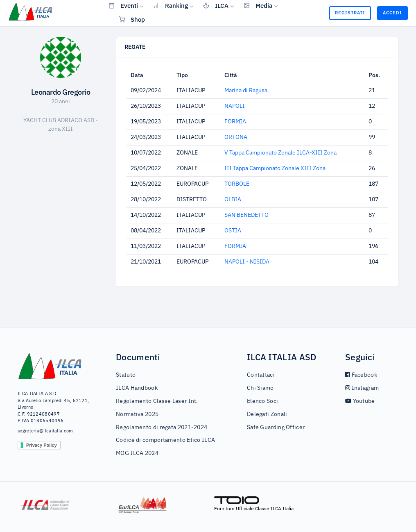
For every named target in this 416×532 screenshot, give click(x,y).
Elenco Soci (262, 401)
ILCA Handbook (137, 388)
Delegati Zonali (267, 414)
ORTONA (236, 137)
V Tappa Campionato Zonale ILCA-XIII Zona (280, 153)
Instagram (362, 388)
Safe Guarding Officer (276, 427)
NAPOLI (235, 106)
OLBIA (233, 200)
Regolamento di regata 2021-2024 (162, 427)
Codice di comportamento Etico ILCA (165, 440)
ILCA (216, 5)
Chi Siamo (260, 388)
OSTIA (233, 231)
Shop (132, 19)
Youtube (360, 401)
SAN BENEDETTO (246, 215)
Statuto (126, 375)
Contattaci (261, 375)
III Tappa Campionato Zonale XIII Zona (275, 168)
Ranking (171, 5)
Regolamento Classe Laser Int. (157, 401)
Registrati (350, 13)
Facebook (361, 375)
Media (258, 5)
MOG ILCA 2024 (137, 453)
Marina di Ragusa (246, 91)
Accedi (392, 13)
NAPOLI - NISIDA (247, 262)
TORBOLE (237, 184)
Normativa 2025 (137, 414)
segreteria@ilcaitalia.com (45, 431)
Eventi (123, 5)
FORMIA (235, 122)
